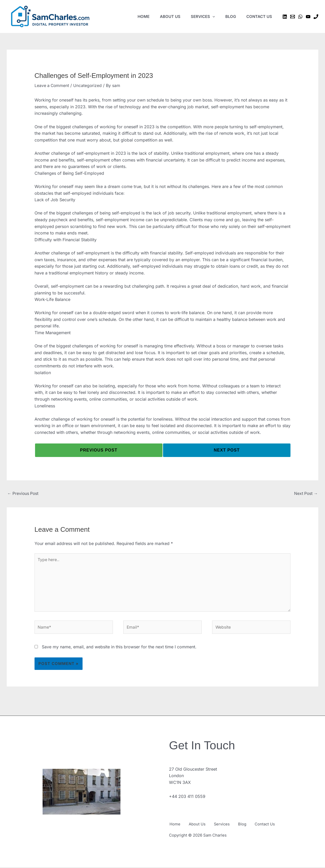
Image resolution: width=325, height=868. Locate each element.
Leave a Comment (52, 85)
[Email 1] (293, 17)
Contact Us (271, 826)
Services (224, 826)
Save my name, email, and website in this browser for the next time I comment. (119, 648)
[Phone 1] (316, 17)
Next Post (306, 493)
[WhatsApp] (300, 17)
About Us (198, 826)
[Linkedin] (285, 17)
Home (174, 826)
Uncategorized (89, 85)
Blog (247, 826)
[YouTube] (308, 17)
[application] (212, 17)
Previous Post (23, 493)
